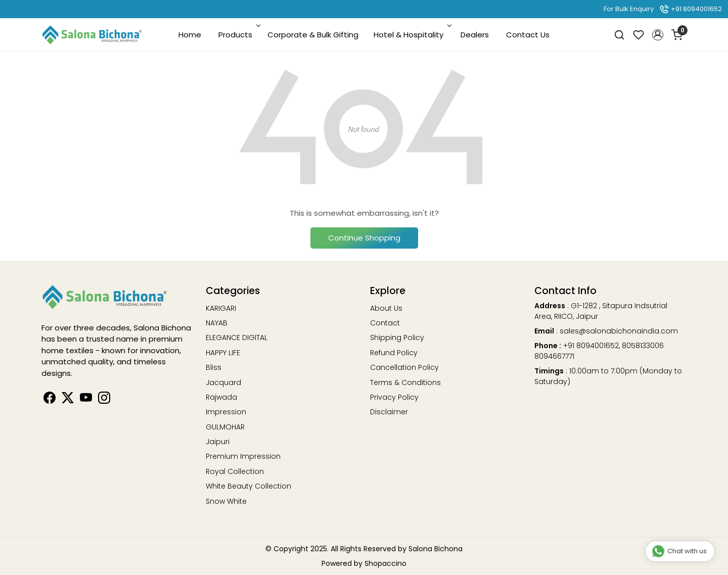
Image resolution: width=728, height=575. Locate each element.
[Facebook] (50, 400)
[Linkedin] (68, 400)
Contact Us (528, 35)
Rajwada (221, 397)
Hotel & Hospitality (412, 35)
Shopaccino (385, 563)
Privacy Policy (394, 397)
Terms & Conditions (405, 382)
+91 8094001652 (691, 9)
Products (238, 35)
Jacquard (223, 382)
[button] (658, 35)
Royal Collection (235, 471)
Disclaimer (389, 412)
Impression (226, 412)
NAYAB (217, 323)
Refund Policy (394, 353)
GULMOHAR (225, 427)
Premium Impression (243, 456)
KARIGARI (221, 308)
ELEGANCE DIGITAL (237, 338)
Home (190, 35)
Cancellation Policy (404, 367)
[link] (619, 35)
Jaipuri (218, 442)
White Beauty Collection (248, 486)
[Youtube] (86, 400)
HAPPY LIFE (223, 353)
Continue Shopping (364, 238)
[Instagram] (104, 400)
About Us (386, 308)
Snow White (226, 501)
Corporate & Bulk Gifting (313, 35)
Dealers (475, 35)
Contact (385, 323)
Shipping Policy (397, 338)
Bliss (214, 367)
